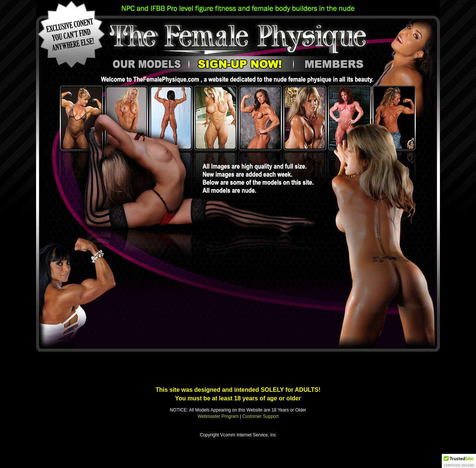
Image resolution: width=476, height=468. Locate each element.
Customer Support (260, 416)
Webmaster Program (218, 416)
